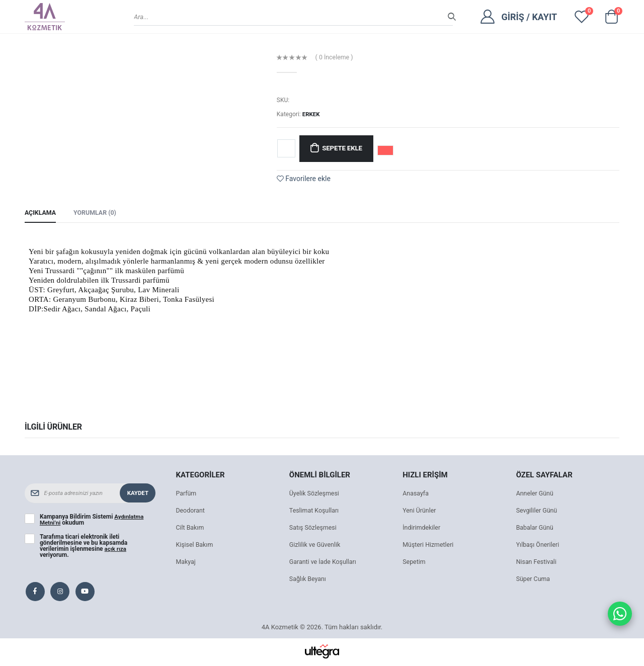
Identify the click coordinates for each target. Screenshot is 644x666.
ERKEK (311, 114)
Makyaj (186, 563)
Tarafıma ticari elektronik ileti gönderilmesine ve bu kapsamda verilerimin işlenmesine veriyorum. (84, 547)
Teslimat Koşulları (315, 512)
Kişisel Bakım (195, 546)
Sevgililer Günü (538, 512)
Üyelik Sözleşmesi (315, 495)
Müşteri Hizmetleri (429, 546)
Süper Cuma (534, 580)
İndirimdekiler (422, 529)
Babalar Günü (536, 529)
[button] (611, 19)
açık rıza (116, 550)
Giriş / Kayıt (529, 17)
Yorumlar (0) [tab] (97, 214)
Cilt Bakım (190, 529)
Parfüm (186, 495)
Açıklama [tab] (41, 214)
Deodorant (191, 512)
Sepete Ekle (344, 149)
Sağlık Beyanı (309, 580)
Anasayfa (416, 495)
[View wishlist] (582, 17)
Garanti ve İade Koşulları (325, 563)
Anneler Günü (536, 495)
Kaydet (137, 494)
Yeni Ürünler (420, 512)
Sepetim (415, 563)
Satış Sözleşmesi (314, 529)
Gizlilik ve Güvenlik (316, 546)
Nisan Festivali (537, 563)
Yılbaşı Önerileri (539, 546)
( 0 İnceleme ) (335, 58)
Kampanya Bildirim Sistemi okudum (92, 521)
